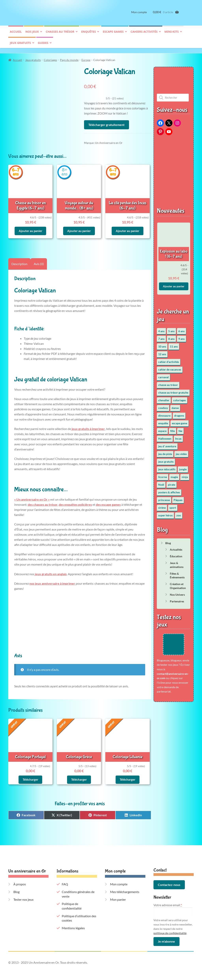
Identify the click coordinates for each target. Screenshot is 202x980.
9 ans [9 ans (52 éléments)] (181, 337)
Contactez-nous (169, 880)
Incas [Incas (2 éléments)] (178, 437)
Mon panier (118, 894)
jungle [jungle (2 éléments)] (183, 467)
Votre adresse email (168, 900)
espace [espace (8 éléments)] (162, 429)
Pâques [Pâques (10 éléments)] (178, 498)
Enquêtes (89, 35)
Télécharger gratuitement (106, 123)
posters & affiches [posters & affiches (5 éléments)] (169, 490)
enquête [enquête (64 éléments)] (163, 421)
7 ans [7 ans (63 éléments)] (161, 337)
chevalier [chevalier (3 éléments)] (164, 398)
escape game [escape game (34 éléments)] (180, 421)
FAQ (65, 879)
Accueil (16, 35)
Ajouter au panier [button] (30, 227)
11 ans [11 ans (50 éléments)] (174, 344)
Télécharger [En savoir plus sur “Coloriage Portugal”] (30, 775)
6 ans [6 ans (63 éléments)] (181, 329)
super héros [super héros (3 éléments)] (165, 513)
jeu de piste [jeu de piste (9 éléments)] (165, 452)
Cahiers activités (144, 35)
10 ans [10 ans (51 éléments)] (162, 344)
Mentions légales (73, 923)
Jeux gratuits (20, 46)
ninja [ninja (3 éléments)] (185, 475)
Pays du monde (69, 58)
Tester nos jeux (23, 894)
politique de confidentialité (170, 928)
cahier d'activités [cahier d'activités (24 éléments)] (169, 360)
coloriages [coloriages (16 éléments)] (180, 398)
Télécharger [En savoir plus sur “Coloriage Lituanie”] (128, 775)
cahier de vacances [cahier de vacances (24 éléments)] (170, 367)
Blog (168, 541)
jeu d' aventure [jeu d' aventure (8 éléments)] (167, 444)
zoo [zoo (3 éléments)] (179, 513)
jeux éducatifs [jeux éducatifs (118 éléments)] (167, 467)
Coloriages (50, 58)
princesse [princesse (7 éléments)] (164, 498)
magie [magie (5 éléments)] (174, 475)
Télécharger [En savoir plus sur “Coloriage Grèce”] (79, 775)
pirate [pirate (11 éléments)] (172, 483)
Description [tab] (19, 260)
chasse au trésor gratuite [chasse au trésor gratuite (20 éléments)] (173, 391)
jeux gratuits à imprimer (88, 425)
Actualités (176, 548)
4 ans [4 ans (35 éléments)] (161, 329)
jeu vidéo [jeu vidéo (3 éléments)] (181, 452)
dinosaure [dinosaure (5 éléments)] (164, 414)
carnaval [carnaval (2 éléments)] (163, 375)
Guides (43, 46)
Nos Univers (177, 593)
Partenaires (177, 599)
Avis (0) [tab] (39, 260)
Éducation (176, 554)
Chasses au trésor (60, 35)
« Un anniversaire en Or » (32, 496)
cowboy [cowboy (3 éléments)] (163, 406)
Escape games (113, 35)
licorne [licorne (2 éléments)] (163, 475)
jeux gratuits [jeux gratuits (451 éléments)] (166, 460)
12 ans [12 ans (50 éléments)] (162, 352)
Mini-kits (172, 35)
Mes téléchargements (125, 887)
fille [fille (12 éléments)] (173, 429)
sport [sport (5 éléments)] (173, 506)
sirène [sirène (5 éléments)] (162, 506)
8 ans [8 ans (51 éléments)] (171, 337)
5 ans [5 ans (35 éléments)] (171, 329)
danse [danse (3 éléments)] (175, 406)
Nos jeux (32, 35)
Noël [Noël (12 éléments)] (161, 483)
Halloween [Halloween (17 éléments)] (165, 437)
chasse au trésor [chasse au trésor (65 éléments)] (168, 383)
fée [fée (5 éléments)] (180, 429)
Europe (86, 58)
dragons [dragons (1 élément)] (179, 414)
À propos (20, 879)
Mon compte (139, 15)
